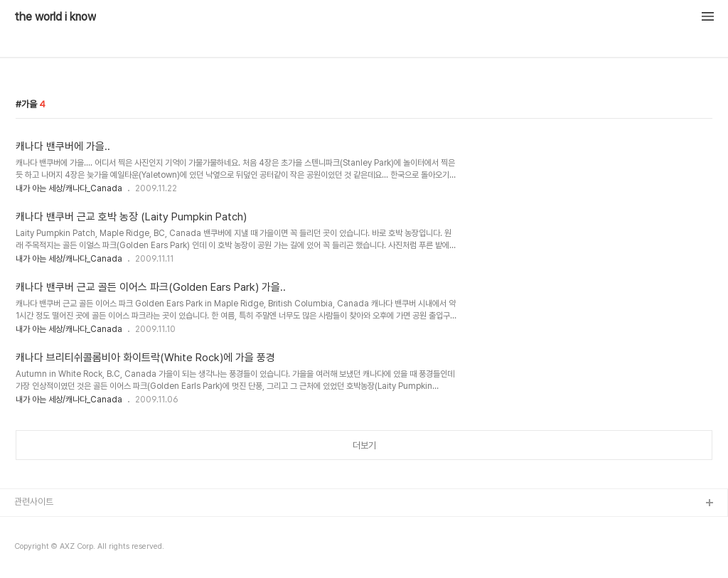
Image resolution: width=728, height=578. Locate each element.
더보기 (364, 445)
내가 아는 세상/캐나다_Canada (69, 188)
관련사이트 (34, 502)
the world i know (55, 17)
